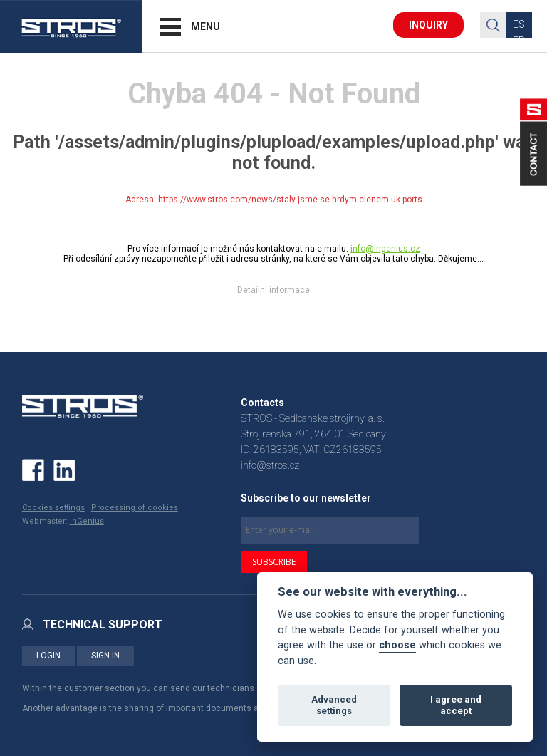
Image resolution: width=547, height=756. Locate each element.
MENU (205, 26)
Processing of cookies (135, 508)
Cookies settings (53, 508)
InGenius (87, 521)
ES (519, 24)
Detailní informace (273, 290)
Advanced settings (334, 705)
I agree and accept (456, 705)
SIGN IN (105, 656)
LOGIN (48, 656)
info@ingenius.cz (385, 249)
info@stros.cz (270, 465)
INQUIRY (428, 25)
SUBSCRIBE (274, 562)
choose (397, 645)
